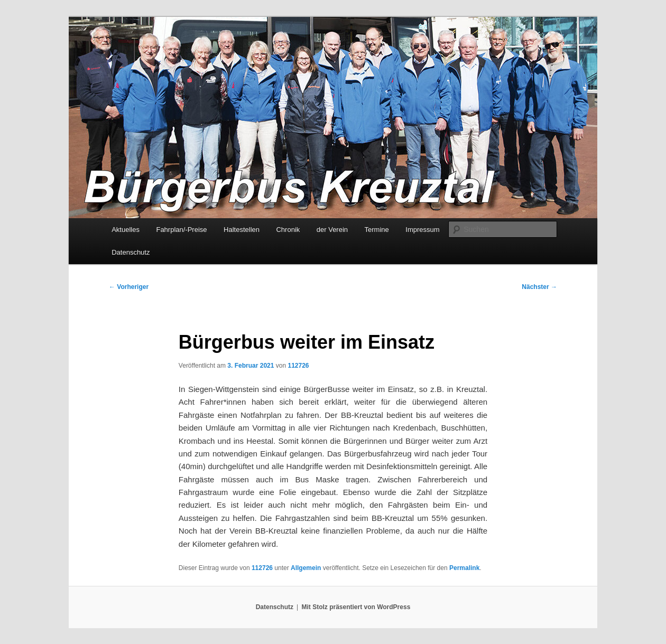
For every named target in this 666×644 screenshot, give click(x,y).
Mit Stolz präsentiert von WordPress (356, 607)
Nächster (539, 287)
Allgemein (306, 568)
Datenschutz (131, 252)
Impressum (422, 230)
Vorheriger (129, 287)
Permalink (464, 568)
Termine (377, 230)
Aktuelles (126, 230)
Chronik (288, 230)
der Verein (332, 230)
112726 (298, 366)
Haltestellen (242, 230)
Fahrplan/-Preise (181, 230)
